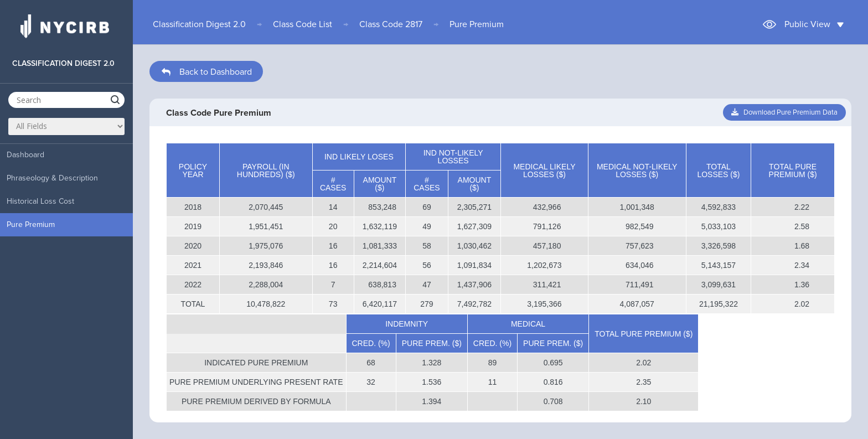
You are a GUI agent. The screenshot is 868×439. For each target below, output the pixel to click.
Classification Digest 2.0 (199, 24)
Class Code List (303, 24)
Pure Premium (31, 224)
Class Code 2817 (391, 24)
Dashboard (25, 155)
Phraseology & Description (52, 178)
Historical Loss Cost (40, 201)
